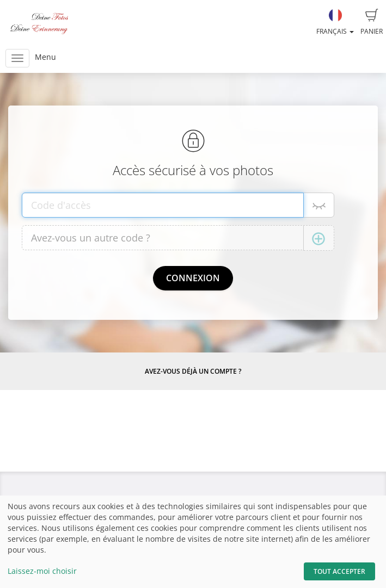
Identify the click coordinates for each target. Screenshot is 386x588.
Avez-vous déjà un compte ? (193, 371)
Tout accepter (339, 571)
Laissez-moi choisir (42, 571)
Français (335, 22)
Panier (372, 22)
